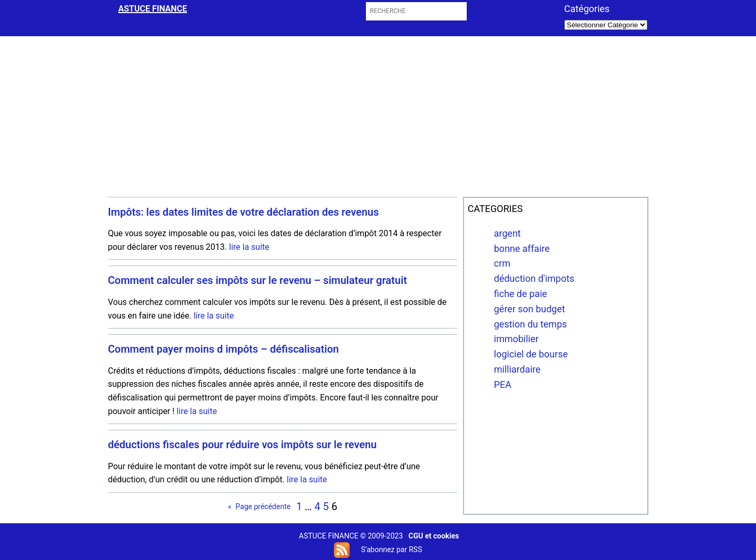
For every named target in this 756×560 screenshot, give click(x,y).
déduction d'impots (534, 278)
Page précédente (259, 506)
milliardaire (517, 369)
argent (507, 233)
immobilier (516, 339)
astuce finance (153, 9)
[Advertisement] (378, 115)
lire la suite (249, 247)
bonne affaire (522, 249)
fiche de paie (521, 294)
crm (502, 263)
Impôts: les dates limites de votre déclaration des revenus (244, 212)
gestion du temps (531, 324)
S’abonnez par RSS (391, 550)
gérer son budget (529, 309)
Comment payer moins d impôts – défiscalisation (224, 349)
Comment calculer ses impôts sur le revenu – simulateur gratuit (258, 281)
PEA (503, 384)
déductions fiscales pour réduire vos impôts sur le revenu (243, 445)
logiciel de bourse (531, 354)
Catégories (587, 9)
